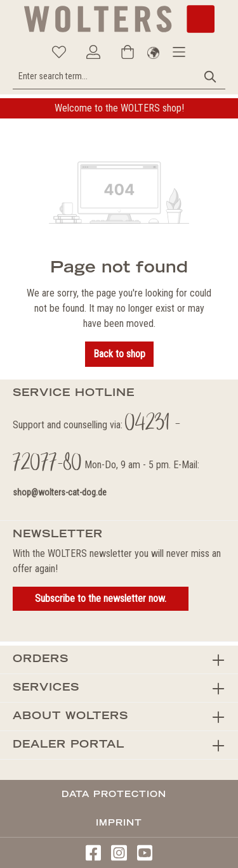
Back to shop (119, 354)
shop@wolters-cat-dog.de (60, 492)
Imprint (119, 822)
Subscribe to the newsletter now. (101, 598)
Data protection (114, 794)
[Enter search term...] (105, 76)
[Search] (211, 76)
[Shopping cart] (128, 52)
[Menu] (179, 52)
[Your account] (93, 52)
